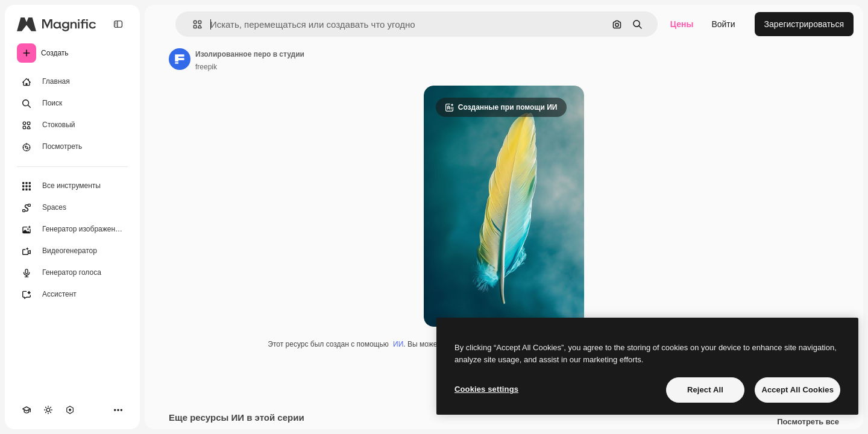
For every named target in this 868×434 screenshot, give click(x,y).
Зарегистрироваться (804, 24)
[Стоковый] (72, 125)
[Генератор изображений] (72, 230)
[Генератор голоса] (72, 273)
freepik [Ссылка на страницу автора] (206, 67)
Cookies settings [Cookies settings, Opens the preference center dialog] (486, 389)
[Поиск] (72, 104)
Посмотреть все (808, 422)
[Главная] (72, 82)
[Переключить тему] (48, 410)
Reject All (705, 390)
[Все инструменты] (72, 186)
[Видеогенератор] (72, 251)
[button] (193, 24)
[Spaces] (72, 208)
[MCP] (70, 410)
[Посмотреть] (72, 147)
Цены (682, 24)
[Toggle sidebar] (118, 24)
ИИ (398, 344)
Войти (723, 24)
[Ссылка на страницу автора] (180, 59)
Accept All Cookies (797, 390)
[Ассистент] (72, 295)
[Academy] (27, 410)
